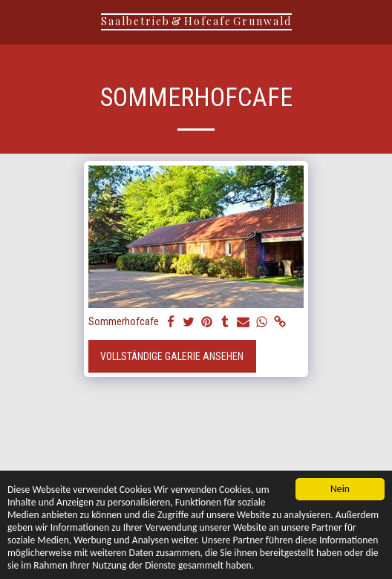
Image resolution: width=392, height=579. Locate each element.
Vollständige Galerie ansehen (172, 356)
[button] (16, 22)
